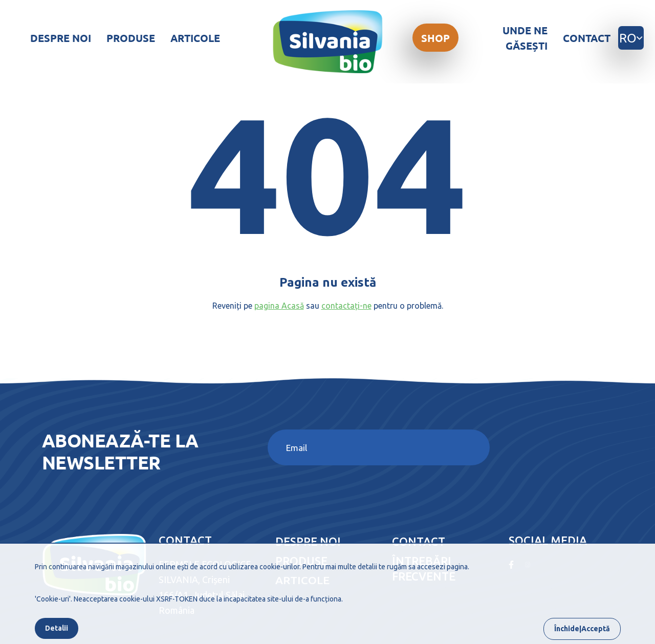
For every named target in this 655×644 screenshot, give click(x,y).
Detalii (57, 628)
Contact (587, 38)
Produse (131, 38)
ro (631, 38)
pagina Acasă (279, 306)
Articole (195, 38)
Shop (435, 37)
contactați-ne (346, 306)
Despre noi (61, 38)
